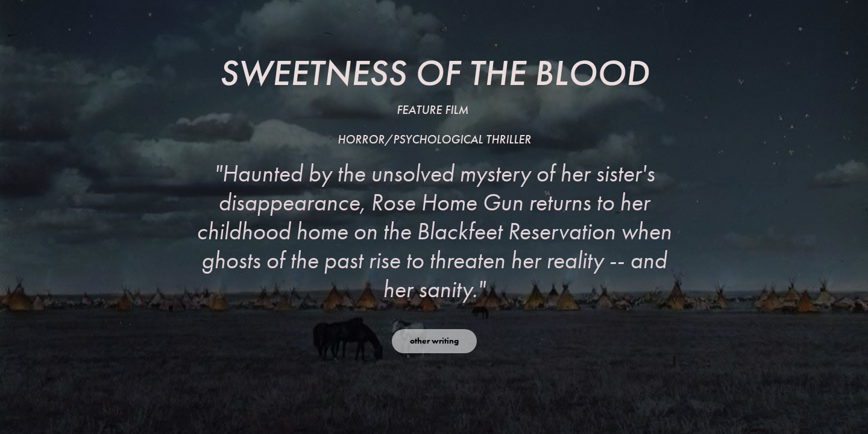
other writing (434, 341)
